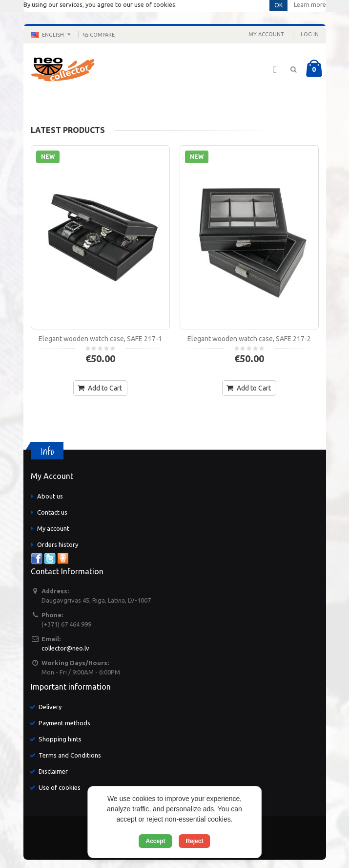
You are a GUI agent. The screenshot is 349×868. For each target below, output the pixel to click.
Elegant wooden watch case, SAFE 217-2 (249, 339)
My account (53, 528)
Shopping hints (60, 739)
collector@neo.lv (65, 648)
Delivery (50, 707)
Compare (99, 35)
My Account (266, 34)
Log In (310, 34)
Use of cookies (60, 787)
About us (50, 496)
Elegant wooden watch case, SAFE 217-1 (100, 339)
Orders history (58, 544)
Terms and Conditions (70, 755)
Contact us (52, 512)
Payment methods (64, 723)
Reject (194, 841)
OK (278, 5)
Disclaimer (53, 771)
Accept (156, 841)
